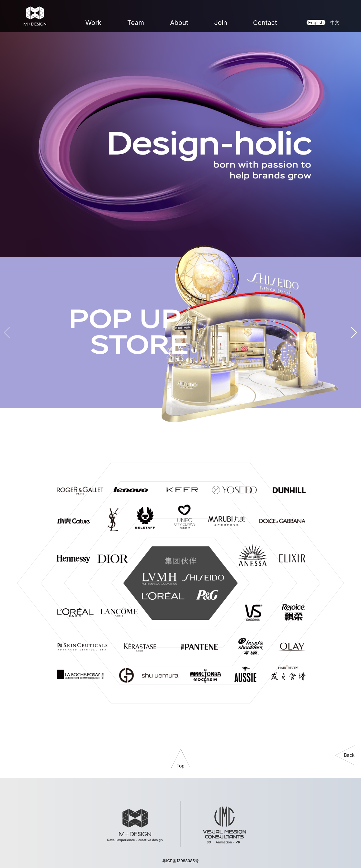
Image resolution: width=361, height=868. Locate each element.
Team (136, 23)
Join (220, 23)
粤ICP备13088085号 (180, 861)
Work (94, 23)
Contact (265, 23)
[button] (354, 333)
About (179, 23)
